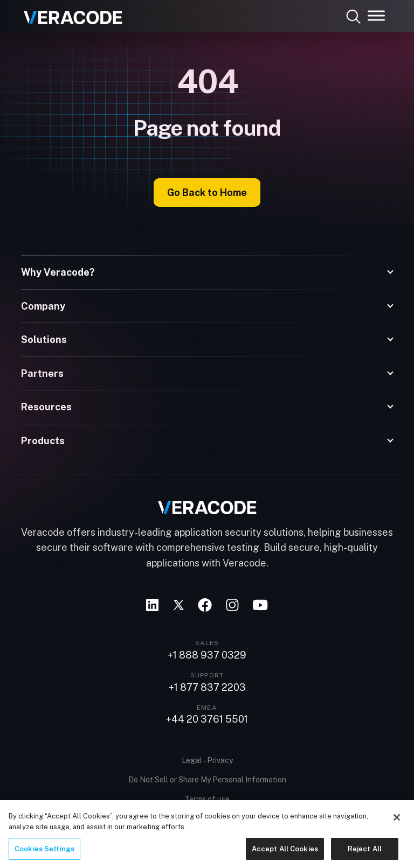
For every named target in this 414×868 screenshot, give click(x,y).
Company (43, 306)
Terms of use (207, 799)
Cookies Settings (44, 855)
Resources (46, 407)
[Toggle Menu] (376, 15)
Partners (42, 373)
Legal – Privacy (207, 760)
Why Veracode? (58, 272)
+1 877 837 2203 (207, 688)
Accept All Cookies (285, 855)
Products (43, 441)
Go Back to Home (207, 192)
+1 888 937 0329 (207, 655)
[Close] (397, 824)
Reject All (365, 855)
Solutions (44, 339)
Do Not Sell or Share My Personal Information (207, 780)
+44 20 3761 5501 (207, 719)
